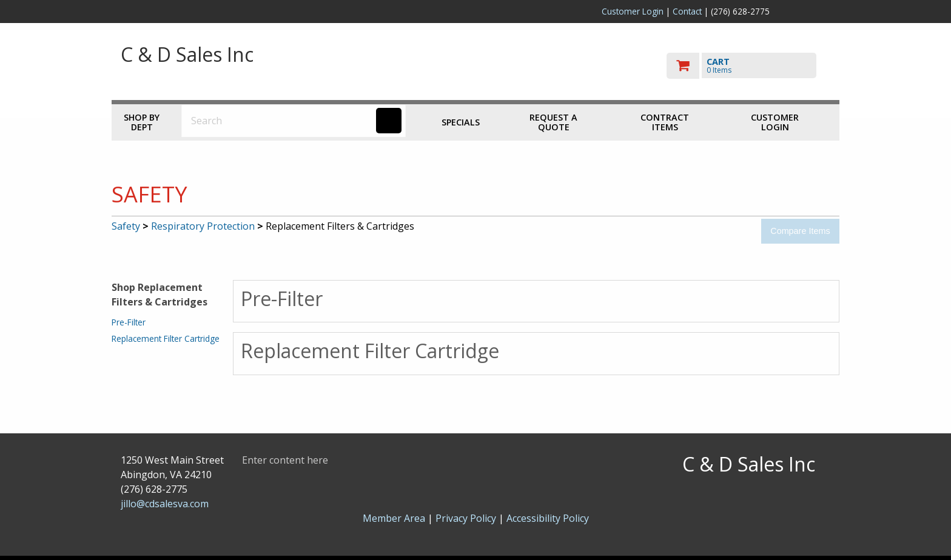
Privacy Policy (467, 518)
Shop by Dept (142, 122)
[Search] (389, 121)
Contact (687, 11)
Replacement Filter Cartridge (166, 338)
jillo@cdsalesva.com (165, 504)
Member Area (394, 518)
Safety (126, 226)
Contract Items (665, 122)
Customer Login (633, 11)
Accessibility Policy (548, 518)
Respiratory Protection (203, 226)
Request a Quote (553, 122)
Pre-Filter (129, 322)
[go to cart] (748, 66)
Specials (461, 122)
